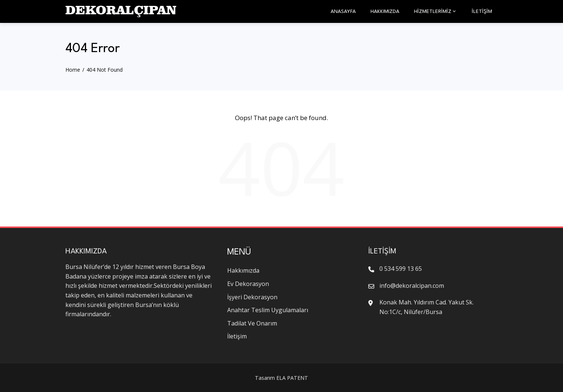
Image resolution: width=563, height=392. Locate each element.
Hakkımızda (385, 11)
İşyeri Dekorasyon (252, 297)
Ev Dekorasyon (248, 284)
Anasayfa (343, 11)
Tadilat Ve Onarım (252, 323)
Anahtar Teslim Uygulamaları (268, 310)
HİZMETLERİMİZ (436, 11)
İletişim (482, 11)
